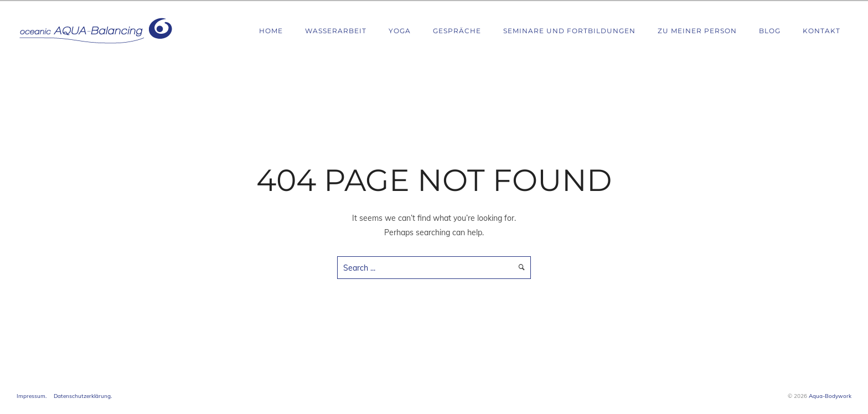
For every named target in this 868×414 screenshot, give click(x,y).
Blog (770, 31)
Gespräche (457, 31)
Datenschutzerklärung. (83, 396)
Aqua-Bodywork (830, 396)
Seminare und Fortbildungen (569, 31)
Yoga (400, 31)
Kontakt (821, 31)
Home (271, 31)
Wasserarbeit (336, 31)
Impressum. (32, 396)
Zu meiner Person (697, 31)
